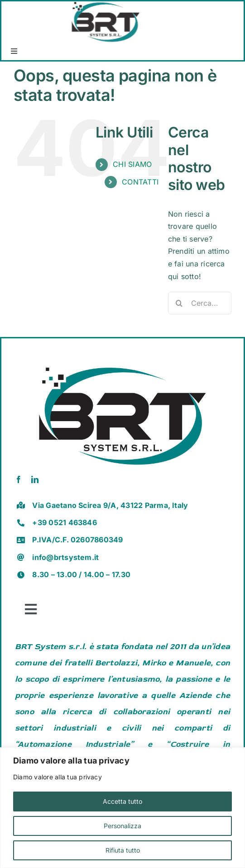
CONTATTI (140, 182)
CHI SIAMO (132, 164)
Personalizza (122, 826)
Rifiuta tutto (123, 850)
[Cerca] (179, 303)
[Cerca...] (200, 303)
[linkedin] (35, 479)
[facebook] (19, 479)
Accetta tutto (122, 801)
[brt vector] (122, 360)
